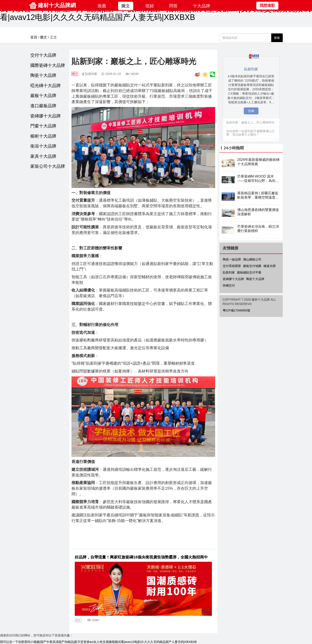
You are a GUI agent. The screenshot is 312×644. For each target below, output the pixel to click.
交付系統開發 (232, 266)
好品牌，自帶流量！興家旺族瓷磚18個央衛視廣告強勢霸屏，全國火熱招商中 (141, 557)
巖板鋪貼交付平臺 (249, 272)
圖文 (126, 6)
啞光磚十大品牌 (45, 86)
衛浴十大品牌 (43, 146)
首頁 (34, 37)
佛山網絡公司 (252, 259)
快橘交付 (229, 285)
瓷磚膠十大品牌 (45, 116)
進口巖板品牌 (43, 106)
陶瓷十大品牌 (43, 75)
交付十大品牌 (43, 55)
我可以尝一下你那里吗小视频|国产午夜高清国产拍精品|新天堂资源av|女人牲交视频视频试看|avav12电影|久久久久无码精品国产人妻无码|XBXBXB (155, 13)
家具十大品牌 (43, 156)
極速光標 (270, 266)
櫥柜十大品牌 (43, 136)
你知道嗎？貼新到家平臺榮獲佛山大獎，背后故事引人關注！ (250, 133)
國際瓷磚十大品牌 (48, 65)
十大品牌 (201, 6)
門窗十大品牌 (43, 126)
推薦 (102, 6)
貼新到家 (91, 74)
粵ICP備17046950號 (237, 310)
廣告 (78, 620)
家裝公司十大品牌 (48, 166)
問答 (173, 6)
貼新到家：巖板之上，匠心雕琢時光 (250, 122)
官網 (251, 111)
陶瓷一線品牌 (232, 259)
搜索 (277, 38)
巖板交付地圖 (252, 266)
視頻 (149, 6)
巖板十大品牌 (43, 96)
